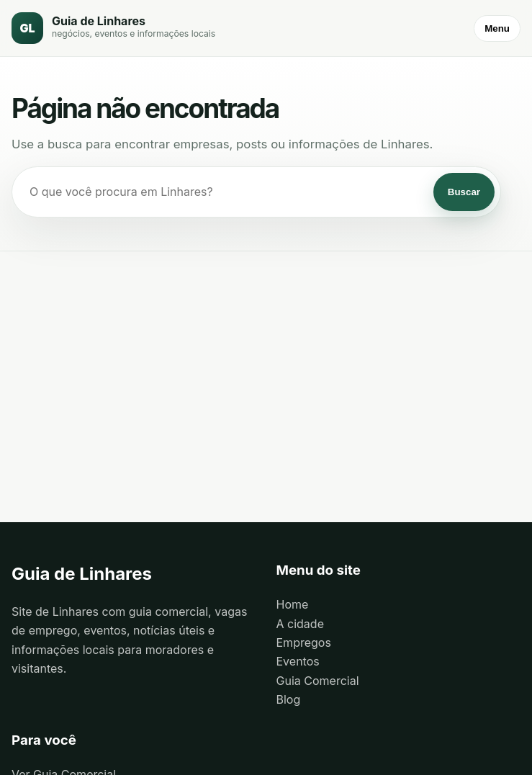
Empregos (304, 642)
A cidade (300, 624)
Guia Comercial (318, 681)
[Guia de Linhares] (113, 28)
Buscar (464, 192)
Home (293, 604)
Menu (497, 28)
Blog (289, 699)
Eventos (298, 661)
